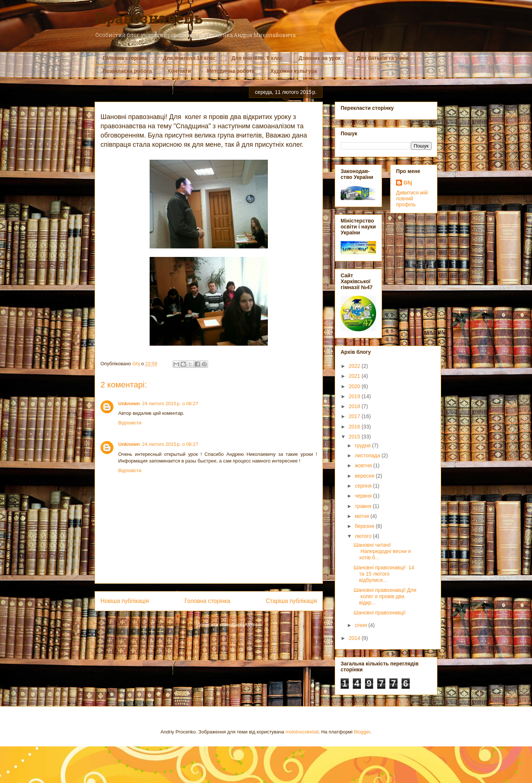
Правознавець (149, 18)
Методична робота (231, 71)
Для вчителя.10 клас (189, 58)
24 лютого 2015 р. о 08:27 (170, 404)
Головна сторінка (125, 58)
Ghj (408, 183)
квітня (362, 516)
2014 (355, 638)
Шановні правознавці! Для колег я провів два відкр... (385, 596)
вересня (365, 476)
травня (364, 506)
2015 (355, 437)
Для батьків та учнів (383, 58)
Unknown (129, 404)
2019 (355, 396)
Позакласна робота (127, 71)
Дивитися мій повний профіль (412, 199)
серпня (364, 486)
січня (362, 625)
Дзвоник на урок (320, 58)
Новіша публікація (125, 601)
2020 (355, 386)
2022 (355, 366)
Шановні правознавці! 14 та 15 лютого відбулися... (384, 574)
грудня (363, 445)
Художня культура (294, 71)
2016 (355, 427)
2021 (355, 376)
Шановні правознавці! (380, 613)
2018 (355, 406)
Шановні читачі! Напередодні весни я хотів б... (382, 551)
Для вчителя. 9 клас (257, 58)
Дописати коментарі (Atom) (227, 625)
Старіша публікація (291, 601)
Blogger (362, 732)
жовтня (364, 465)
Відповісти (130, 423)
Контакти (179, 71)
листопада (368, 455)
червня (364, 496)
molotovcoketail (302, 732)
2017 (355, 416)
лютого (364, 536)
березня (365, 526)
